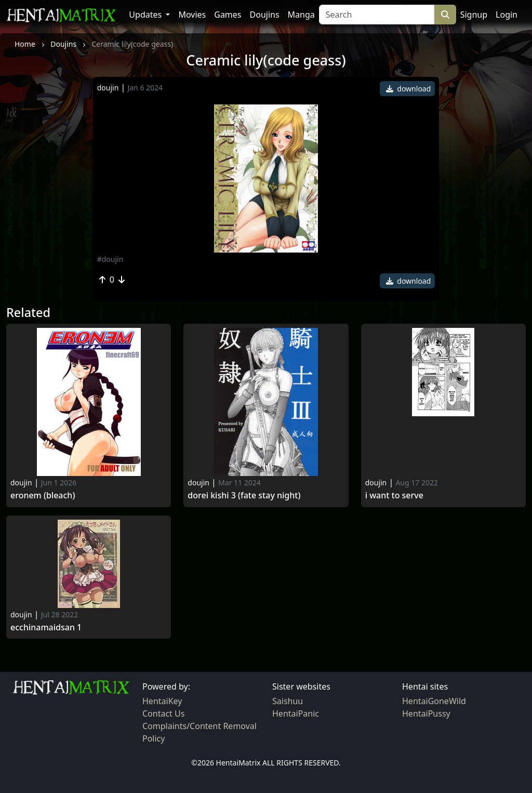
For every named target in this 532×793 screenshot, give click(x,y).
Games (228, 15)
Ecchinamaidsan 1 (46, 627)
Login (507, 15)
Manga (301, 15)
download (409, 89)
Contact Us (163, 713)
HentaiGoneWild (434, 701)
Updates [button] (146, 15)
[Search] (377, 15)
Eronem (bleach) (43, 495)
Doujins (265, 15)
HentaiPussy (426, 713)
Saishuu (288, 701)
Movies (192, 15)
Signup (474, 15)
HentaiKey (162, 701)
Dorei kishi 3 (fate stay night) (244, 495)
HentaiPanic (296, 713)
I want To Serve (394, 495)
